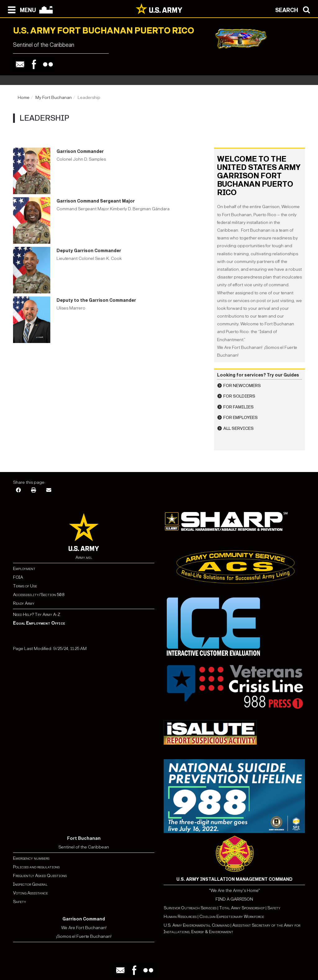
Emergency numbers (31, 858)
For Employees (241, 418)
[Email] (49, 490)
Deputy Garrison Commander (89, 251)
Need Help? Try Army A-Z (37, 615)
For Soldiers (239, 396)
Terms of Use (25, 586)
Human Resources (180, 917)
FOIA (18, 577)
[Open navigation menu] (20, 9)
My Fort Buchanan (54, 98)
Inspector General (30, 884)
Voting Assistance (30, 893)
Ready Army (24, 603)
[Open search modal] (294, 9)
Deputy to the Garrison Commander (96, 300)
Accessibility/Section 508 (39, 595)
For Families (238, 407)
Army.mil (84, 557)
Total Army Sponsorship (242, 908)
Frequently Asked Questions (40, 876)
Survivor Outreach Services (190, 908)
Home (24, 98)
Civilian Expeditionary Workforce (232, 917)
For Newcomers (242, 386)
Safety (20, 902)
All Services (238, 428)
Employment (24, 569)
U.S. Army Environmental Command (197, 925)
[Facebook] (18, 490)
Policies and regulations (36, 867)
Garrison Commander (80, 151)
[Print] (34, 490)
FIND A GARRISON (234, 899)
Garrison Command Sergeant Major (96, 201)
